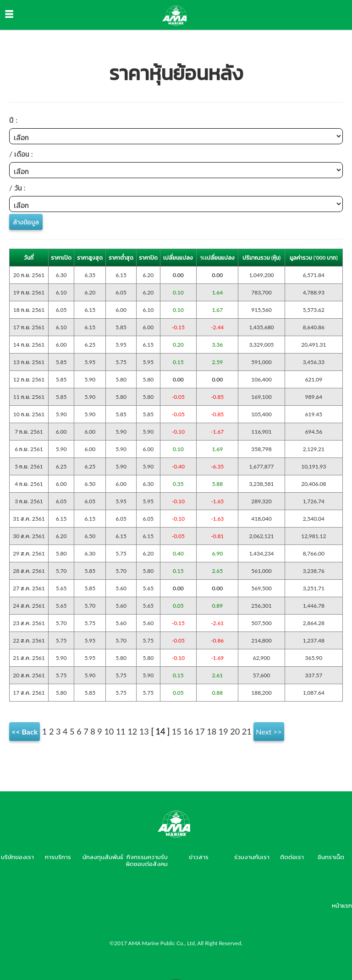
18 (212, 731)
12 (132, 731)
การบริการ (58, 857)
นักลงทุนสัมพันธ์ (103, 857)
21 (247, 731)
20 (235, 731)
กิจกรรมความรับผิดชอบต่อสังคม (147, 860)
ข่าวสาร (199, 857)
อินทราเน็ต (331, 857)
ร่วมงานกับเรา (252, 857)
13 (144, 731)
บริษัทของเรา (17, 857)
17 (200, 731)
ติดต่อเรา (292, 857)
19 (223, 731)
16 (188, 731)
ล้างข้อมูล (26, 222)
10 (109, 731)
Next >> (269, 732)
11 (121, 731)
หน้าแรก (342, 905)
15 (177, 731)
